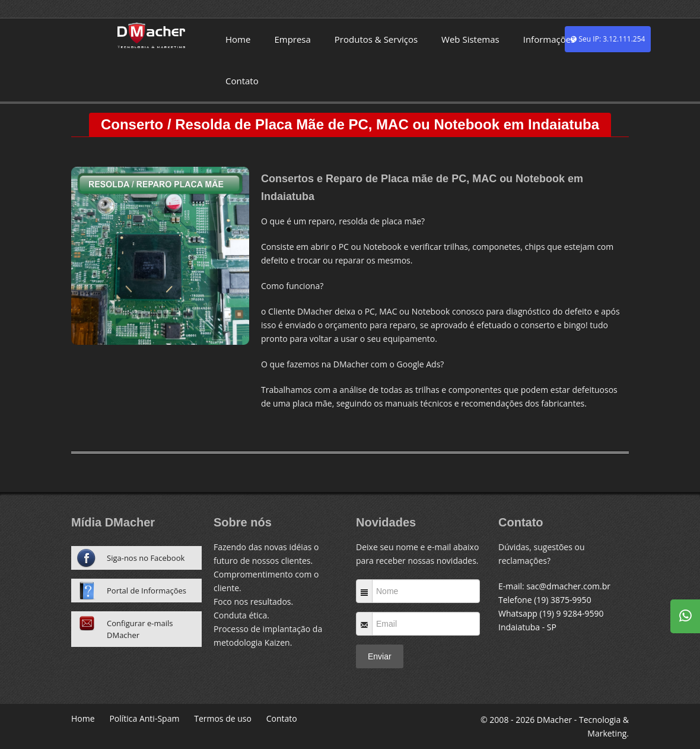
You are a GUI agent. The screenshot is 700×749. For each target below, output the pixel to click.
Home (238, 39)
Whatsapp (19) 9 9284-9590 (551, 613)
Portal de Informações (147, 591)
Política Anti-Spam (144, 718)
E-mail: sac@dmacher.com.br (554, 586)
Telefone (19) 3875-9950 (545, 600)
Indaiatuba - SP (527, 627)
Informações (549, 39)
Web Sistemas (470, 39)
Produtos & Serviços (376, 39)
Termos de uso (223, 718)
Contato (242, 81)
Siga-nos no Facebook (146, 558)
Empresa (292, 39)
